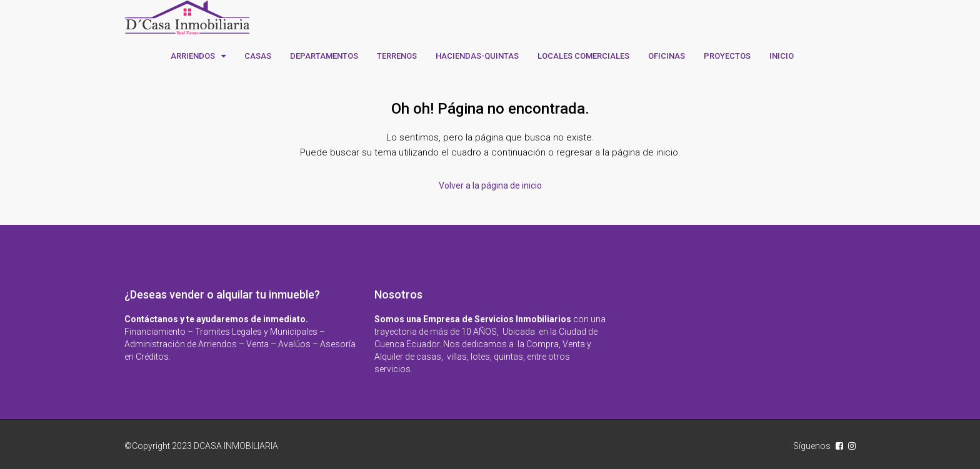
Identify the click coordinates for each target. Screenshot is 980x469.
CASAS (258, 56)
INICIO (782, 56)
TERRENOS (397, 56)
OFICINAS (667, 56)
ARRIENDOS (193, 56)
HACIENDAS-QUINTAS (477, 56)
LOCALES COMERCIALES (583, 56)
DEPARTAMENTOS (324, 56)
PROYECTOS (727, 56)
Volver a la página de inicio (490, 185)
